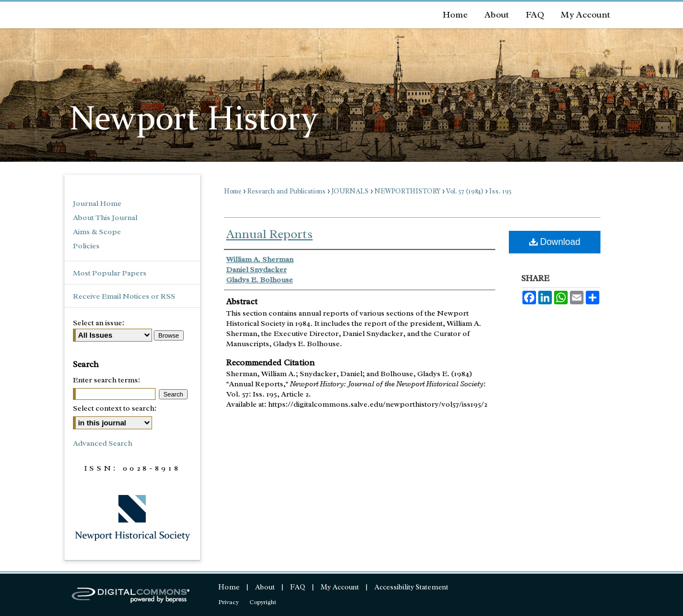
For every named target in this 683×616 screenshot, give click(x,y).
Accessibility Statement (411, 587)
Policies (86, 246)
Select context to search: (115, 408)
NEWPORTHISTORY (407, 191)
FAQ (298, 587)
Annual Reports (269, 234)
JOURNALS (350, 191)
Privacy (228, 602)
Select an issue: (99, 323)
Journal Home (97, 203)
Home (233, 191)
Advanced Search (103, 443)
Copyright (263, 602)
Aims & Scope (97, 232)
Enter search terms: (107, 380)
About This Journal (105, 217)
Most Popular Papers (110, 273)
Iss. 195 (500, 191)
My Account (340, 587)
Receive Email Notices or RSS (124, 296)
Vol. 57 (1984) (465, 191)
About (265, 587)
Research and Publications (286, 191)
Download (555, 242)
